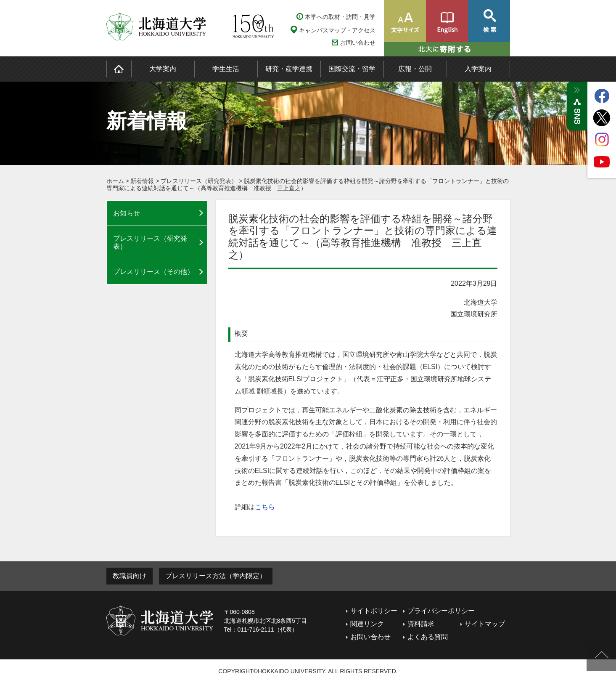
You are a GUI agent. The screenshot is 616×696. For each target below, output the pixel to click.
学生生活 (226, 69)
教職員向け (130, 576)
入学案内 (478, 69)
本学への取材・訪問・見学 (340, 17)
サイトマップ (485, 624)
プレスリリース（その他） (153, 272)
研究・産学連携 (289, 69)
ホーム (115, 181)
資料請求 (421, 624)
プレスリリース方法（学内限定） (216, 576)
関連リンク (367, 624)
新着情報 (142, 181)
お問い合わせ (358, 43)
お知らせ (127, 213)
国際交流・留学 (352, 69)
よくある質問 (428, 637)
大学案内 (163, 69)
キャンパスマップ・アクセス (337, 30)
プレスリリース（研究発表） (199, 181)
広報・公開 (415, 69)
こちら (265, 507)
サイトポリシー (374, 611)
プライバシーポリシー (441, 611)
